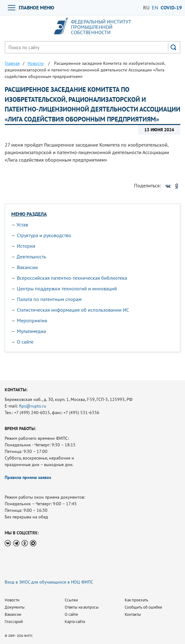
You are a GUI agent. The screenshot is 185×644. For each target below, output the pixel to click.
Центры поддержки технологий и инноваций (67, 288)
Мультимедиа (31, 331)
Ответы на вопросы (82, 607)
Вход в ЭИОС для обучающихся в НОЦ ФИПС (49, 582)
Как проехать (136, 600)
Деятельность (31, 257)
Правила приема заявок (28, 477)
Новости (12, 600)
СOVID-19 (171, 8)
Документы (15, 607)
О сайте (25, 342)
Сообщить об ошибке (143, 607)
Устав (22, 225)
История (26, 246)
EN (155, 8)
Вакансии (27, 267)
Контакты (133, 614)
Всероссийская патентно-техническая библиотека (72, 278)
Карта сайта (75, 622)
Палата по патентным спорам (49, 299)
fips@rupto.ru (33, 406)
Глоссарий (14, 622)
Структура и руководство (44, 235)
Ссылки (71, 600)
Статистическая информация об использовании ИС (73, 310)
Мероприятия (32, 320)
